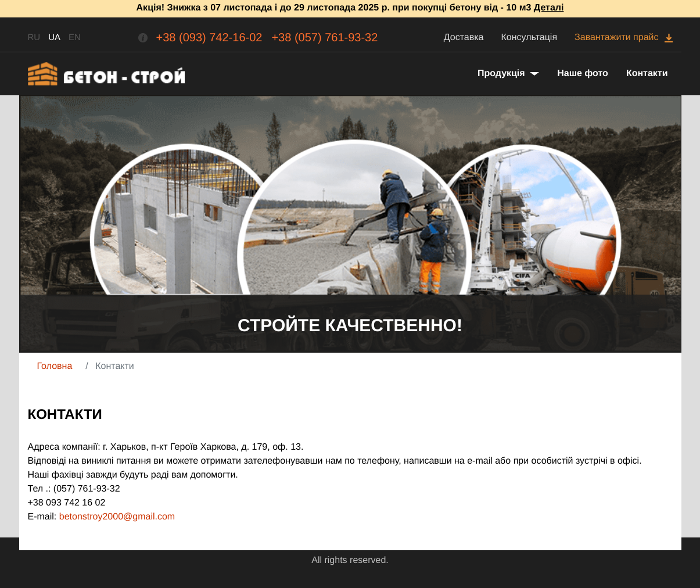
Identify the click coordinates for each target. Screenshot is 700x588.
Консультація (530, 37)
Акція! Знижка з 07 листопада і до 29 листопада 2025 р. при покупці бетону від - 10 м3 (350, 8)
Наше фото (583, 73)
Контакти (647, 73)
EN (75, 37)
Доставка (464, 37)
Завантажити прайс (616, 37)
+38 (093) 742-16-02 (209, 38)
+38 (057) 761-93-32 (324, 38)
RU (34, 37)
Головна (55, 366)
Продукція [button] (502, 73)
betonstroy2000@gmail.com (117, 517)
